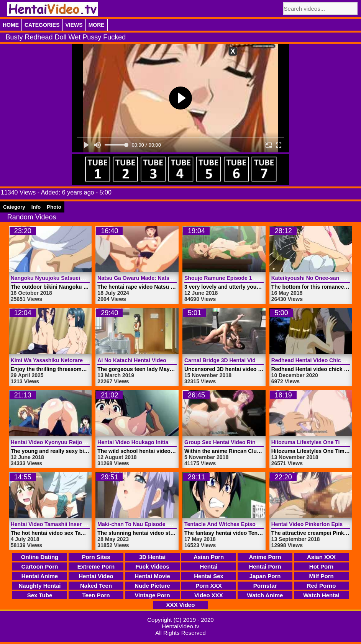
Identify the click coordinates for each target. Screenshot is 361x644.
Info (36, 207)
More (97, 25)
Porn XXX (208, 586)
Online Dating (40, 557)
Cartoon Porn (40, 566)
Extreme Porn (96, 566)
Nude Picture (152, 586)
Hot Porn (321, 566)
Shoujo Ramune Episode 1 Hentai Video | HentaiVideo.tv (256, 278)
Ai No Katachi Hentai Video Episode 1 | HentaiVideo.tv (166, 360)
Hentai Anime (40, 576)
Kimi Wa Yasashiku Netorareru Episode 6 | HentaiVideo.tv (84, 360)
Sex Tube (40, 595)
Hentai (209, 566)
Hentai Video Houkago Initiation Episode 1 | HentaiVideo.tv (172, 442)
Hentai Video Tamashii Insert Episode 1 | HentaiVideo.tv (81, 524)
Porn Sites (96, 557)
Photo (54, 207)
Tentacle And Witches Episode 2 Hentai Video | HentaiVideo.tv (263, 524)
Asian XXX (321, 557)
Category (14, 207)
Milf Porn (321, 576)
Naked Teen (96, 586)
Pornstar (265, 586)
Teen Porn (96, 595)
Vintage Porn (152, 595)
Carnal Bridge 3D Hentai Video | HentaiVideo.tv (244, 360)
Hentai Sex (209, 576)
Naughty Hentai (39, 586)
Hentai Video (96, 576)
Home (11, 25)
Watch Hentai (321, 595)
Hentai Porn (265, 566)
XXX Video (181, 605)
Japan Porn (265, 576)
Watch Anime (265, 595)
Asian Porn (209, 557)
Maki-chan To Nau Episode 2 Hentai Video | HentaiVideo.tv (171, 524)
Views (74, 25)
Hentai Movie (152, 576)
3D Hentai (152, 557)
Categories (42, 25)
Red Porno (322, 586)
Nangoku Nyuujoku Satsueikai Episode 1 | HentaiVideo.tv (83, 278)
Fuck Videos (152, 566)
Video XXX (209, 595)
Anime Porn (265, 557)
